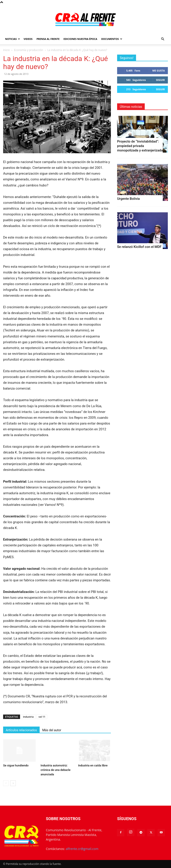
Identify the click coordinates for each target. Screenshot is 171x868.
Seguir (160, 80)
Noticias (13, 39)
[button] (163, 39)
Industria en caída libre (93, 765)
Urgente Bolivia (128, 199)
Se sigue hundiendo (16, 765)
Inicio (6, 50)
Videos (28, 39)
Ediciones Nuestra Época (80, 39)
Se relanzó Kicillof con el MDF (139, 247)
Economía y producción (29, 50)
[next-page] (13, 783)
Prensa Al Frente (48, 39)
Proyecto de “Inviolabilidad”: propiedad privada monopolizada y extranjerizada (140, 146)
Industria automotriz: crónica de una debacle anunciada (55, 770)
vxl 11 (42, 717)
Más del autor (52, 730)
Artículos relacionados (21, 730)
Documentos (112, 39)
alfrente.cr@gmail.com (82, 849)
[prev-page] (6, 783)
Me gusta (159, 70)
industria (28, 717)
